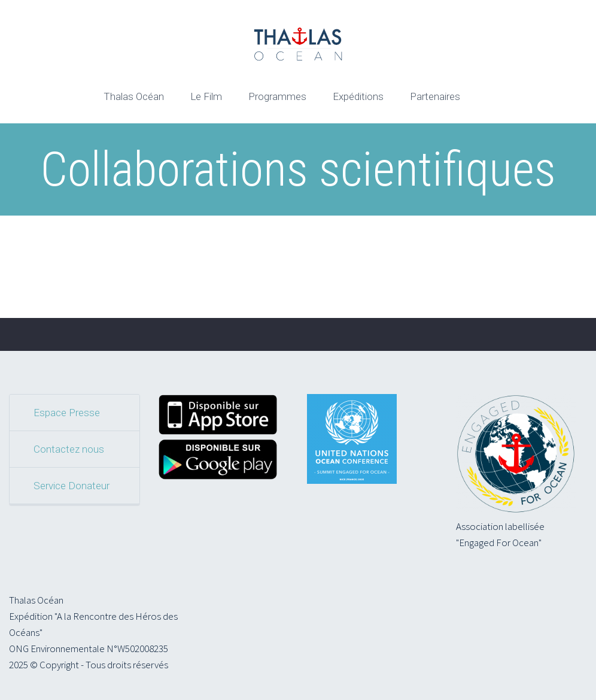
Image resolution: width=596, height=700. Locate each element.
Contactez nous (69, 449)
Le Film (206, 96)
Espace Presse (67, 413)
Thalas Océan (134, 96)
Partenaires (435, 96)
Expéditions (358, 96)
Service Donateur (72, 486)
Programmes (277, 96)
